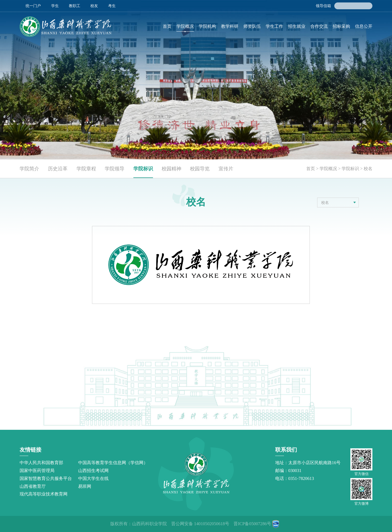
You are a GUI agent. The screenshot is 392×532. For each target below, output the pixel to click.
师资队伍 (252, 26)
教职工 (75, 6)
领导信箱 (323, 6)
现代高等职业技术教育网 (44, 494)
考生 (112, 6)
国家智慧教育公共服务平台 (46, 479)
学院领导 (115, 169)
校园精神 (171, 169)
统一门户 (33, 6)
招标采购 (341, 26)
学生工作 (274, 26)
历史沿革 (58, 169)
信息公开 (364, 26)
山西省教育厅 (33, 486)
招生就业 (297, 26)
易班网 (85, 486)
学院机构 (207, 26)
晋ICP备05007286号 (252, 524)
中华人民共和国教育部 (41, 463)
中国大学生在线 (93, 479)
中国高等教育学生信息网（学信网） (113, 463)
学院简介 (29, 169)
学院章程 (86, 169)
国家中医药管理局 (37, 471)
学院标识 (143, 169)
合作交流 (319, 26)
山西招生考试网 (93, 471)
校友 (94, 6)
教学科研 (230, 26)
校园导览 (200, 169)
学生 (55, 6)
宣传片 (226, 169)
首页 (167, 26)
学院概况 (185, 26)
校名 (368, 169)
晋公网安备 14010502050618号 (200, 524)
